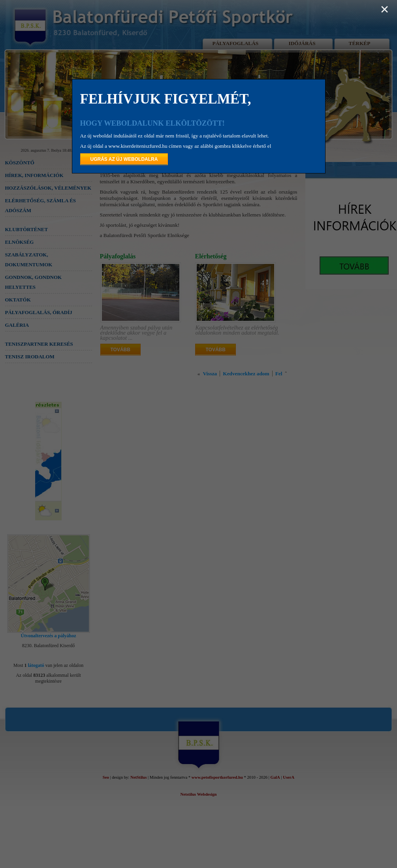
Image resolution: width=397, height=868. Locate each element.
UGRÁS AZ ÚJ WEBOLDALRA (124, 159)
